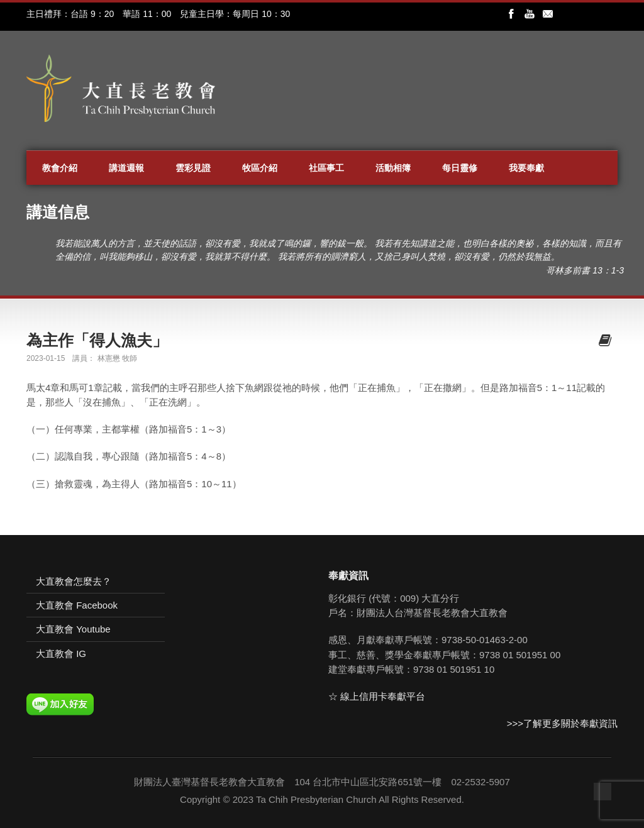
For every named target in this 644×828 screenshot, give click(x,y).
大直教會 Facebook (77, 605)
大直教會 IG (61, 654)
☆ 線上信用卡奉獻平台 (377, 696)
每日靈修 (460, 168)
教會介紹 (60, 168)
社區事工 (326, 168)
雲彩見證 (193, 168)
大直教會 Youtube (73, 629)
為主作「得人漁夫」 (97, 340)
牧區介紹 (260, 168)
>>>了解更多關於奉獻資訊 (562, 723)
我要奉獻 (526, 168)
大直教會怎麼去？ (74, 581)
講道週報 (126, 168)
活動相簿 (393, 168)
